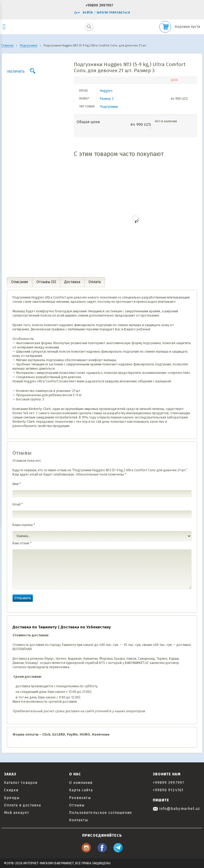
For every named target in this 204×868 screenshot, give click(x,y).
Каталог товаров (21, 783)
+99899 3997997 (99, 6)
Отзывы (77, 805)
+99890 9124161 (168, 790)
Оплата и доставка (22, 805)
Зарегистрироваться (113, 13)
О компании (81, 783)
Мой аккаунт (17, 813)
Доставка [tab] (72, 282)
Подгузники (109, 107)
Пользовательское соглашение (101, 813)
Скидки (11, 790)
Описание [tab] (20, 282)
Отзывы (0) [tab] (46, 282)
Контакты (78, 820)
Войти (83, 13)
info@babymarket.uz (176, 809)
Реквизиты (80, 798)
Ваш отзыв (22, 543)
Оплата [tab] (95, 282)
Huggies (106, 91)
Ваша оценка (24, 525)
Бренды (12, 798)
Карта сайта (81, 790)
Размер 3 (107, 99)
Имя (17, 484)
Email (18, 504)
